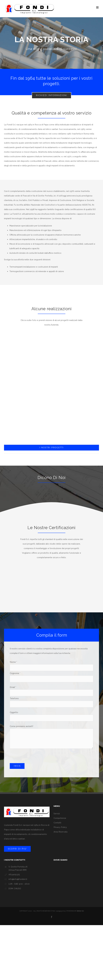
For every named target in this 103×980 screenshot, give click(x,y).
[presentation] (30, 758)
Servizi (57, 814)
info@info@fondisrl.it (18, 879)
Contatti (57, 823)
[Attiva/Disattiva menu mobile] (98, 7)
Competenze (60, 818)
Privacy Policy (60, 827)
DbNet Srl (80, 911)
